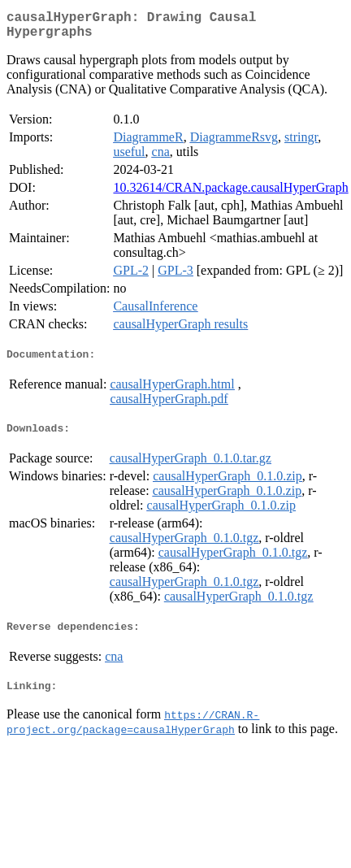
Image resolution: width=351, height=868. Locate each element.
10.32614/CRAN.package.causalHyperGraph (230, 194)
